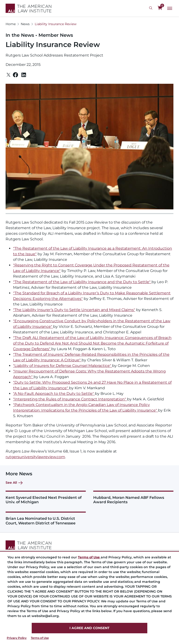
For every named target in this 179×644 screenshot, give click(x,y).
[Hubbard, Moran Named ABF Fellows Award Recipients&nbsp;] (133, 497)
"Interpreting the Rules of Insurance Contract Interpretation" (70, 399)
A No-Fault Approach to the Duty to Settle (53, 394)
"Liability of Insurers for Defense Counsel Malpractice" (63, 366)
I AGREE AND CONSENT (89, 628)
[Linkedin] (24, 75)
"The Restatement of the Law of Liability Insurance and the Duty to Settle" (82, 282)
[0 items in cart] (160, 8)
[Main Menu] (170, 8)
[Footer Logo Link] (89, 545)
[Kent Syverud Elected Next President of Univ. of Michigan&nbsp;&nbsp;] (46, 497)
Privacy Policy (17, 638)
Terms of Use (40, 638)
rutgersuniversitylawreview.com (35, 457)
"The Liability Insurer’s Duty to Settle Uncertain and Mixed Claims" (74, 310)
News (25, 24)
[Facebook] (15, 75)
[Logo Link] (29, 8)
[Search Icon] (151, 8)
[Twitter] (9, 75)
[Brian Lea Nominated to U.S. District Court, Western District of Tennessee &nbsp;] (46, 518)
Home (11, 24)
